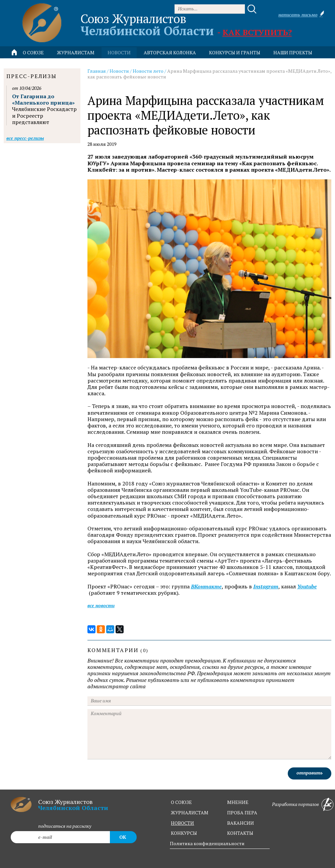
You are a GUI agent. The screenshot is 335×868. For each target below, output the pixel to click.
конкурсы (184, 833)
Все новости (101, 605)
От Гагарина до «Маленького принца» (43, 99)
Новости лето (148, 71)
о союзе (181, 802)
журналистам (190, 813)
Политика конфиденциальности (207, 843)
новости (119, 52)
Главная (97, 71)
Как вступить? (257, 32)
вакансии (241, 823)
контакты (240, 833)
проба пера (242, 813)
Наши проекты (293, 52)
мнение (238, 802)
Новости (119, 71)
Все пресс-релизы (25, 138)
